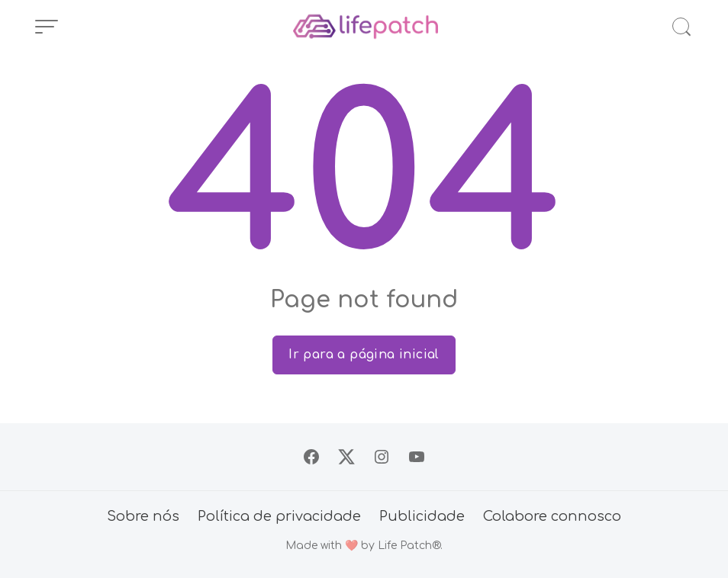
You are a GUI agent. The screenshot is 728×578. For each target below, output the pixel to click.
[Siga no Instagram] (382, 457)
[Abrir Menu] (47, 27)
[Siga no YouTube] (417, 457)
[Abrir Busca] (681, 27)
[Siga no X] (346, 457)
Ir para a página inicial (364, 355)
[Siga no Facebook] (311, 457)
